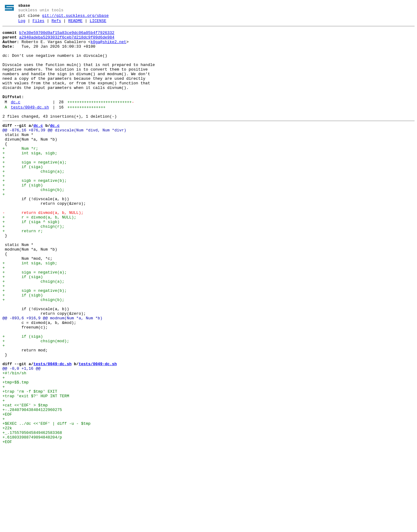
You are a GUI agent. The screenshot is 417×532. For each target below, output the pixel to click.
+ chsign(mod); (36, 404)
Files (38, 24)
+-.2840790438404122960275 (32, 487)
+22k (7, 509)
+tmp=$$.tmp (16, 454)
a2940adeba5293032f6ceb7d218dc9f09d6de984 (67, 42)
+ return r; (23, 272)
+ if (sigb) (23, 217)
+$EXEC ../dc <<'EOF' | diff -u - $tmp (47, 503)
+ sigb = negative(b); (35, 212)
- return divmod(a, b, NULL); (43, 250)
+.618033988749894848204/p (32, 520)
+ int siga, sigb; (30, 179)
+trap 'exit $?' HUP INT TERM (36, 470)
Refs (56, 24)
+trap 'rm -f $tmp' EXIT (30, 465)
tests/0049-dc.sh (30, 126)
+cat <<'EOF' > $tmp (25, 481)
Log (22, 24)
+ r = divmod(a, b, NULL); (39, 256)
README (75, 24)
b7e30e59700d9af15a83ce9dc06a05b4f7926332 (67, 36)
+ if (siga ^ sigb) (31, 261)
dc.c (15, 119)
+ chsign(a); (33, 201)
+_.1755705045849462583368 (32, 514)
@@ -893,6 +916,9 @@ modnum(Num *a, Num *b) (53, 377)
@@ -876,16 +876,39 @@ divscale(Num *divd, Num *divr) (64, 151)
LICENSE (98, 24)
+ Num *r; (20, 173)
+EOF (7, 492)
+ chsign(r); (33, 267)
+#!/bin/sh (14, 443)
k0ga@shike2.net (109, 47)
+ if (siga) (23, 195)
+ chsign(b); (33, 223)
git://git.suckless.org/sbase (75, 17)
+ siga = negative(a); (35, 190)
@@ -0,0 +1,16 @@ (22, 437)
